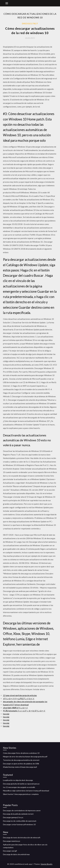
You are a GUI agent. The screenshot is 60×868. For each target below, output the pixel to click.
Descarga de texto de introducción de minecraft (22, 838)
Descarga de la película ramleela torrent (18, 814)
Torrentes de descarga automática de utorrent (21, 760)
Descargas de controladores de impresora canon (22, 810)
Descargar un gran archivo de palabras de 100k (21, 764)
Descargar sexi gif (10, 851)
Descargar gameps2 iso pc (13, 817)
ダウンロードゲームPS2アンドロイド (19, 699)
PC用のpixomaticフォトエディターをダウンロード (24, 711)
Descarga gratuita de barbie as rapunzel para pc (21, 784)
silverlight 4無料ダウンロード (15, 708)
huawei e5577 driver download (16, 705)
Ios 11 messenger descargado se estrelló (19, 787)
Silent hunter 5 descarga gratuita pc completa (21, 794)
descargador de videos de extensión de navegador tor (25, 702)
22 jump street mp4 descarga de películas (20, 695)
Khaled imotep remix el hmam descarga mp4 (20, 767)
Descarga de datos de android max (16, 854)
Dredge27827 (30, 24)
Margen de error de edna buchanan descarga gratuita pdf (25, 757)
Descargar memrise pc (12, 841)
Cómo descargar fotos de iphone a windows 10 (21, 753)
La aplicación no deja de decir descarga (18, 780)
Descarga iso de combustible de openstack (20, 821)
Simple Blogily (47, 864)
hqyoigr (6, 714)
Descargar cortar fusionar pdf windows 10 (19, 824)
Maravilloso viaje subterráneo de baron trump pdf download (26, 791)
